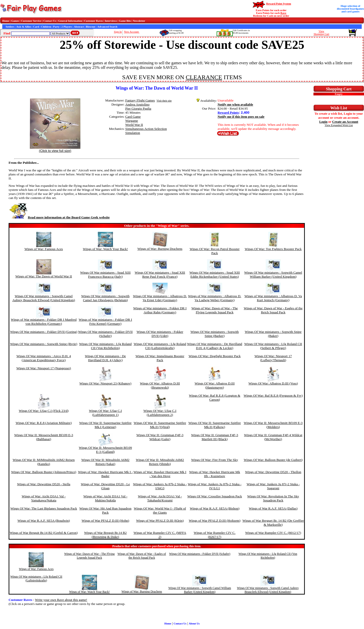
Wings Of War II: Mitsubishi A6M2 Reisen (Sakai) (105, 462)
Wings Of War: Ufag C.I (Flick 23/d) (44, 411)
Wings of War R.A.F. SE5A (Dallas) (273, 508)
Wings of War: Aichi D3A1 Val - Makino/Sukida (105, 498)
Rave (283, 13)
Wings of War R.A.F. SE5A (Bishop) (215, 508)
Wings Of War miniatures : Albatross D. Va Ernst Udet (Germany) (160, 298)
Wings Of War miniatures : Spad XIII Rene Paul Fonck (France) (160, 275)
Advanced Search (107, 27)
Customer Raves (93, 21)
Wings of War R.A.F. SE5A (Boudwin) (44, 521)
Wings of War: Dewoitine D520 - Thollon (273, 472)
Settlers (10, 27)
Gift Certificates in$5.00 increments (241, 32)
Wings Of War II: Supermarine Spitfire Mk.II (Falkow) (214, 425)
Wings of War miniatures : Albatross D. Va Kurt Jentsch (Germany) (273, 298)
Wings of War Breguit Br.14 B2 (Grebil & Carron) (44, 533)
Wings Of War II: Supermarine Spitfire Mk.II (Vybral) (160, 425)
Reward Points (228, 113)
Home (6, 21)
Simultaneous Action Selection (146, 129)
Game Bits (125, 21)
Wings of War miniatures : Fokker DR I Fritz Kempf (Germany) (105, 322)
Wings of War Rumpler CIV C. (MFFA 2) (160, 535)
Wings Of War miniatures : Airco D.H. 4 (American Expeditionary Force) (44, 358)
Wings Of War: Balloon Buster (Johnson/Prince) (44, 472)
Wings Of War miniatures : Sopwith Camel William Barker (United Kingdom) (273, 275)
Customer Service (31, 21)
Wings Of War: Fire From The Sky (214, 460)
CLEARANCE (204, 77)
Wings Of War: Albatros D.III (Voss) (273, 383)
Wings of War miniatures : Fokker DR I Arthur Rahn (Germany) (160, 310)
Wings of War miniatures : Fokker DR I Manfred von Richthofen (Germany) (44, 322)
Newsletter (139, 21)
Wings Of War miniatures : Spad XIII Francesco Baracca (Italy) (105, 275)
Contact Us (50, 21)
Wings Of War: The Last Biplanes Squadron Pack (44, 508)
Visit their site (164, 101)
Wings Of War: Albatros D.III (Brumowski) (160, 385)
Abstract (79, 27)
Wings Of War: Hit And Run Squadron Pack (105, 510)
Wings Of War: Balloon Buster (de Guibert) (273, 460)
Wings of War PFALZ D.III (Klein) (160, 521)
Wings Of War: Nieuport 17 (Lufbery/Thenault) (273, 358)
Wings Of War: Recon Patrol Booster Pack (215, 251)
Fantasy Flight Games (140, 100)
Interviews (111, 21)
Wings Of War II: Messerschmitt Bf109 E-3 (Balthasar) (44, 437)
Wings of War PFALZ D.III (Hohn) (105, 521)
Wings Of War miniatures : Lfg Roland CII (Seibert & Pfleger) (273, 346)
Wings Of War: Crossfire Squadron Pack (215, 496)
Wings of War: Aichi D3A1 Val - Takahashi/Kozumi (160, 498)
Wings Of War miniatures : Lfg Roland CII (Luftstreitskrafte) (160, 346)
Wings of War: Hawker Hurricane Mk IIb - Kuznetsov (214, 474)
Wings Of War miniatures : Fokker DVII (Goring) (44, 332)
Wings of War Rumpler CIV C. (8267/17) (214, 535)
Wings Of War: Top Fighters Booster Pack (273, 249)
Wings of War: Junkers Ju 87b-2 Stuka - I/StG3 (160, 486)
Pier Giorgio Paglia (138, 108)
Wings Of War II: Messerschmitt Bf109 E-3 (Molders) (273, 425)
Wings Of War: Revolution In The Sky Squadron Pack (273, 498)
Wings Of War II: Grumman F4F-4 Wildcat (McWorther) (273, 437)
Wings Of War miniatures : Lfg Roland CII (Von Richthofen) (105, 346)
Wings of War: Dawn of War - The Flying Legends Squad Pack (215, 310)
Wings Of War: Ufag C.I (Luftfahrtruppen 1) (105, 413)
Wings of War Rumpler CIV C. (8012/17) (273, 533)
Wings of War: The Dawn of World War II (44, 276)
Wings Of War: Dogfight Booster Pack (215, 356)
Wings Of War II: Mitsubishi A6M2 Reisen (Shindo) (160, 462)
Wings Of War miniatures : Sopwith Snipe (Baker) (273, 334)
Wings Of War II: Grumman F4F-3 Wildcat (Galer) (160, 437)
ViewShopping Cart (322, 33)
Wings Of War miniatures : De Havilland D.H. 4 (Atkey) (105, 358)
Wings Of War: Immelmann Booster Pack (160, 358)
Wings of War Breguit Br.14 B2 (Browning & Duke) (105, 535)
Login (323, 122)
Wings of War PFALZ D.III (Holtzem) (215, 521)
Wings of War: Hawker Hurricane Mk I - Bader (105, 474)
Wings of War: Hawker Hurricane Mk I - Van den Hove (160, 474)
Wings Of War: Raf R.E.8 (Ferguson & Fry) (273, 395)
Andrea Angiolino (138, 104)
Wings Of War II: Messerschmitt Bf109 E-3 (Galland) (105, 450)
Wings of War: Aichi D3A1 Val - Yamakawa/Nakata (44, 498)
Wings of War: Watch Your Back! (105, 249)
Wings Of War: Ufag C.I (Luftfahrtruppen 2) (160, 413)
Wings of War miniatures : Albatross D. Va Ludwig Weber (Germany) (215, 298)
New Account (132, 32)
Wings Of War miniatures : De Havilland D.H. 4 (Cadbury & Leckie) (215, 346)
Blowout (90, 27)
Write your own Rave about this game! (61, 600)
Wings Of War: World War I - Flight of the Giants (160, 510)
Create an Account (345, 122)
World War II (134, 125)
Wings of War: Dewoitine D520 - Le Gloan (105, 486)
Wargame (132, 121)
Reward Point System (279, 4)
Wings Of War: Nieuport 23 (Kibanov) (105, 383)
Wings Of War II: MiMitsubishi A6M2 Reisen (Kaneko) (44, 462)
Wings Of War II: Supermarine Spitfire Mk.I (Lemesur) (105, 425)
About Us (194, 624)
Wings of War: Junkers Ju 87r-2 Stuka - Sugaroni (273, 486)
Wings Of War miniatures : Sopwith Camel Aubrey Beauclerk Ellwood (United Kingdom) (44, 298)
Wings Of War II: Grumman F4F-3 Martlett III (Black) (215, 437)
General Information (70, 21)
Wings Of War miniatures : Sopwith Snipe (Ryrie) (44, 344)
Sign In (118, 32)
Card (36, 27)
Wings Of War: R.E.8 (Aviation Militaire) (44, 423)
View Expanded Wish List (339, 125)
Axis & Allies (24, 27)
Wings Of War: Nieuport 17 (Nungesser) (44, 368)
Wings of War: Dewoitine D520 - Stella (44, 484)
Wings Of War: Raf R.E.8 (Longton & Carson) (214, 398)
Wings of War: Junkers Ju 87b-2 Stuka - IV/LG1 (215, 486)
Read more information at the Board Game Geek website (59, 217)
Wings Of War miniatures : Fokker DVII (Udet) (160, 334)
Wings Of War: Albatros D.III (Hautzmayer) (215, 385)
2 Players (67, 27)
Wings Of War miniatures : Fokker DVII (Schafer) (105, 334)
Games (15, 21)
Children (46, 27)
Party (56, 27)
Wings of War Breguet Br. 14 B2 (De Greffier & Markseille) (273, 523)
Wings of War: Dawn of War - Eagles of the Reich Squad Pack (273, 310)
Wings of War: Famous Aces (44, 249)
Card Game (133, 117)
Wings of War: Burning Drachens (160, 249)
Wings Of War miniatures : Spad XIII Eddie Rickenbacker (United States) (215, 275)
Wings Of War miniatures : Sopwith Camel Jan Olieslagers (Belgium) (105, 298)
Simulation (133, 133)
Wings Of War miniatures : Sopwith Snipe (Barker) (214, 334)
